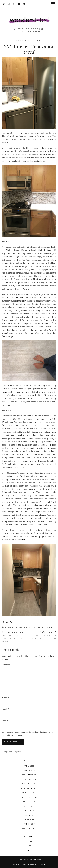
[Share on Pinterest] (11, 622)
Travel (29, 850)
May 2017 (29, 815)
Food (29, 841)
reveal (32, 627)
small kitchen (45, 627)
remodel (10, 627)
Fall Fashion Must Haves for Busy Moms (15, 637)
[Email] (19, 4)
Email (5, 709)
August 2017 (29, 802)
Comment (6, 665)
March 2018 (29, 770)
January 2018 (29, 779)
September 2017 (29, 797)
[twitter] (4, 4)
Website (5, 721)
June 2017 (29, 811)
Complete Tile (21, 298)
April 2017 (29, 820)
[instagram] (9, 4)
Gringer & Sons (21, 283)
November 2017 (29, 788)
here (24, 540)
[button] (54, 4)
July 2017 (29, 806)
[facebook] (14, 4)
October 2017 (29, 793)
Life (40, 41)
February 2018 (29, 775)
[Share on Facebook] (3, 622)
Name (5, 698)
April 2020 (29, 766)
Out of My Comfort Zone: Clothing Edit (43, 635)
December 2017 (29, 784)
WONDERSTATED (33, 860)
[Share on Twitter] (7, 622)
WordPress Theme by (29, 865)
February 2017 (29, 828)
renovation (22, 627)
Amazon (26, 289)
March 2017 (29, 824)
